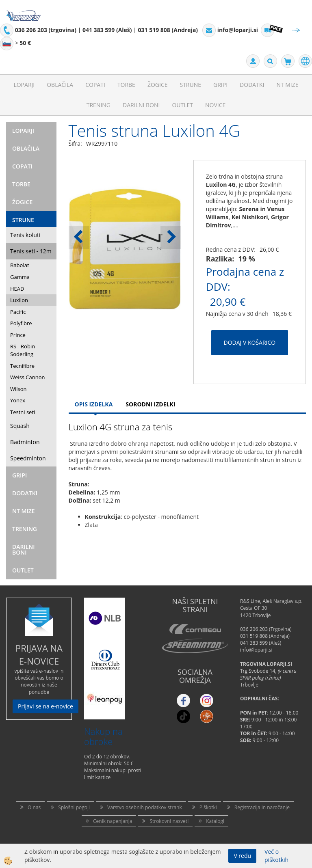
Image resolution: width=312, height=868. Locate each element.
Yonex (18, 400)
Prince (18, 335)
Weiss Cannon (28, 377)
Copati (95, 85)
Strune (190, 85)
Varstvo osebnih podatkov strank (145, 807)
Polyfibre (21, 323)
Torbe (126, 85)
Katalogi (215, 821)
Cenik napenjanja (113, 821)
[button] (171, 238)
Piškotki (208, 807)
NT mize (287, 85)
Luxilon (19, 300)
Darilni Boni (141, 105)
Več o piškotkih (276, 856)
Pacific (18, 312)
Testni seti (23, 412)
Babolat (20, 265)
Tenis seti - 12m (31, 251)
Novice (215, 105)
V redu (242, 856)
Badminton (25, 442)
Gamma (20, 277)
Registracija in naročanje (262, 807)
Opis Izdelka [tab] (94, 404)
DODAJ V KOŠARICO (250, 342)
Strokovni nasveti (169, 821)
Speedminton (28, 458)
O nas (34, 807)
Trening (99, 105)
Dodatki (252, 85)
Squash (20, 426)
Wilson (18, 389)
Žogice (158, 85)
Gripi (220, 85)
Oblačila (60, 85)
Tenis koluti (25, 235)
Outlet (182, 105)
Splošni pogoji (74, 807)
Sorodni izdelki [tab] (150, 404)
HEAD (17, 289)
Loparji (24, 85)
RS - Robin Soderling (23, 350)
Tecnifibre (22, 366)
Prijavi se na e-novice (45, 706)
